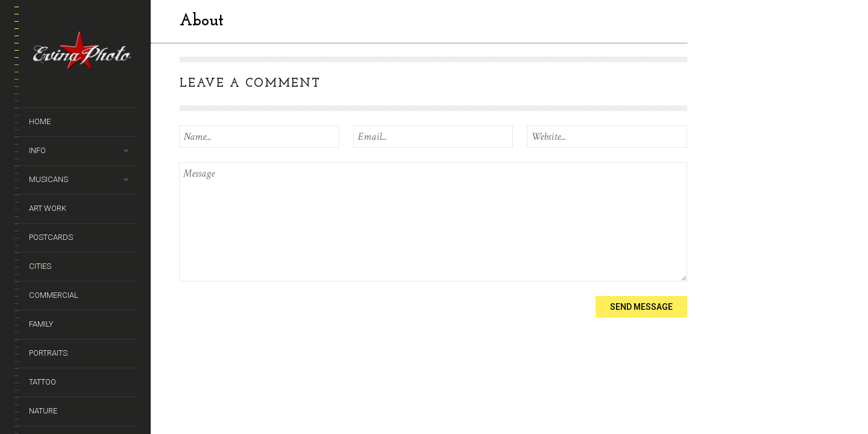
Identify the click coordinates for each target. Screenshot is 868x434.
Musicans (49, 179)
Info (37, 150)
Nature (43, 411)
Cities (40, 266)
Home (40, 121)
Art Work (48, 208)
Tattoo (42, 382)
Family (41, 324)
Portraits (48, 353)
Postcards (51, 237)
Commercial (54, 295)
